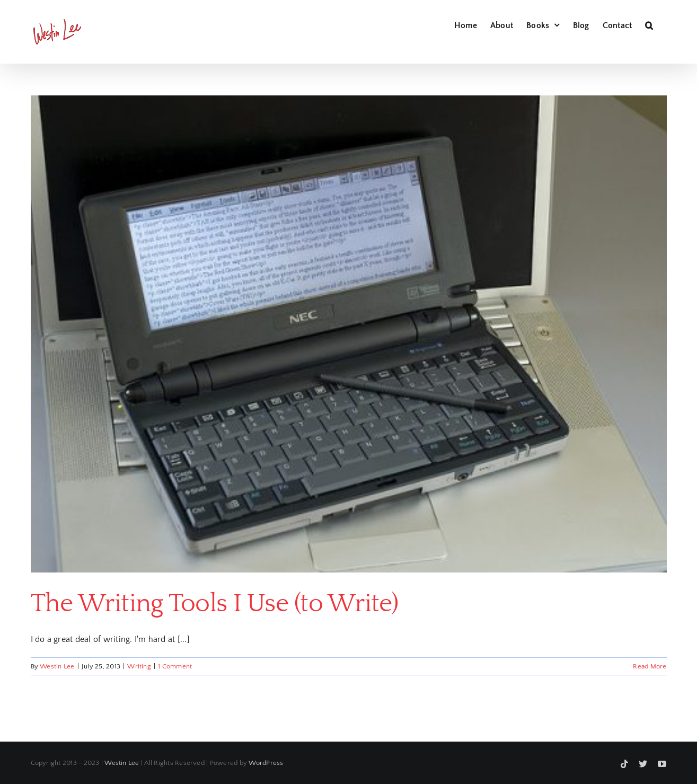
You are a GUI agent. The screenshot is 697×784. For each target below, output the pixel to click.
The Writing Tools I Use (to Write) (215, 604)
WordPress (266, 763)
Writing (139, 666)
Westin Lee (57, 666)
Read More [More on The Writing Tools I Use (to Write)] (650, 666)
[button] (649, 24)
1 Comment (175, 666)
